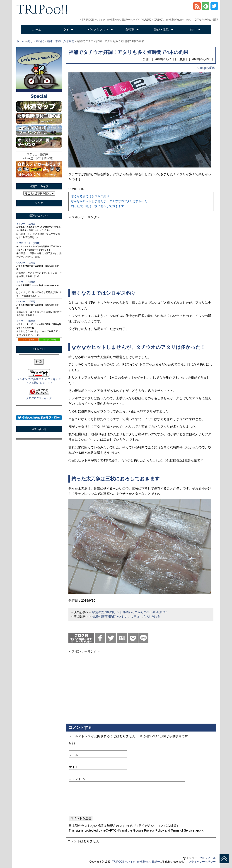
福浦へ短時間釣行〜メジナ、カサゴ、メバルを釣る (126, 617)
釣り (193, 30)
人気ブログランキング (39, 398)
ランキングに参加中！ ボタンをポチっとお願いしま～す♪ (39, 379)
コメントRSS (29, 340)
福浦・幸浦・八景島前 (61, 41)
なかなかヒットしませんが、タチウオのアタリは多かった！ (111, 201)
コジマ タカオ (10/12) (28, 243)
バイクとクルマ (98, 30)
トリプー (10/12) (26, 224)
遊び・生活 (161, 30)
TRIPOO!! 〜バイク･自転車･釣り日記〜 (136, 862)
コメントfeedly (50, 340)
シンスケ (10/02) (26, 263)
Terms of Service (183, 830)
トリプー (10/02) (26, 282)
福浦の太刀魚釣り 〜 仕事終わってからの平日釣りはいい (130, 612)
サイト (73, 767)
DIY (66, 30)
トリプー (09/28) (26, 321)
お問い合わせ (39, 429)
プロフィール (208, 858)
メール (73, 755)
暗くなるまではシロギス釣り (90, 196)
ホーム (37, 30)
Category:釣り (207, 68)
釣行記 (40, 41)
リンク (39, 203)
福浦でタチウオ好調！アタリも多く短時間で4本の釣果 (128, 52)
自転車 (130, 30)
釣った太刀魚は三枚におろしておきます (97, 206)
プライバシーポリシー (202, 862)
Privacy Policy (154, 830)
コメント (77, 779)
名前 (72, 743)
